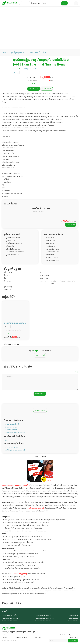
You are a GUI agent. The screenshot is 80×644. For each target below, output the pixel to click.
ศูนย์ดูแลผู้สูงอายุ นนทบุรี (10, 621)
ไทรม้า (34, 69)
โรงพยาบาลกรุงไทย (11, 430)
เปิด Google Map (40, 410)
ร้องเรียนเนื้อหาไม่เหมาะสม (9, 641)
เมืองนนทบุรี (25, 69)
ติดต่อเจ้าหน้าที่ (47, 89)
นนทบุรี (15, 69)
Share (44, 457)
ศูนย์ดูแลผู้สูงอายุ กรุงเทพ (10, 618)
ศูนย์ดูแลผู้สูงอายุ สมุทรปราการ (45, 618)
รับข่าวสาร (73, 641)
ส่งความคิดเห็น (40, 394)
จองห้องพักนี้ (71, 225)
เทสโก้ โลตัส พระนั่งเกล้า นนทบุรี (15, 450)
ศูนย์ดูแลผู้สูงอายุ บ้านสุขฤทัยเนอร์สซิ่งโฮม (41, 60)
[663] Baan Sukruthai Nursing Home (39, 65)
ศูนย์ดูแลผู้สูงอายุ (18, 52)
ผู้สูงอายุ (5, 52)
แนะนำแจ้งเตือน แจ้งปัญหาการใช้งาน (68, 635)
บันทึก (36, 457)
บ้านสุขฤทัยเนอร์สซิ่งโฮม (36, 52)
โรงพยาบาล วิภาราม (11, 427)
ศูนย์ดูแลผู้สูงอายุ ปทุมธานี (43, 615)
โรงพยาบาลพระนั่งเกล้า (12, 424)
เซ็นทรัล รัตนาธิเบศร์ (12, 447)
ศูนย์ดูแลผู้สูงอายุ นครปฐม (43, 621)
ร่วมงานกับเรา (74, 638)
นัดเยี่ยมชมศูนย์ (34, 89)
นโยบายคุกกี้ (38, 637)
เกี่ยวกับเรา (5, 637)
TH (18, 72)
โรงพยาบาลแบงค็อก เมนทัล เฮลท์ (15, 433)
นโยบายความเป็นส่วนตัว (21, 637)
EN (14, 72)
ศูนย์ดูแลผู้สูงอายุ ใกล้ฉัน (9, 615)
